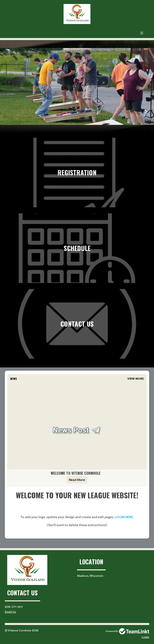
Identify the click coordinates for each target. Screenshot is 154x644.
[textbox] (77, 513)
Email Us (10, 612)
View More (136, 379)
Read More (77, 480)
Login (145, 637)
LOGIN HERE (124, 517)
